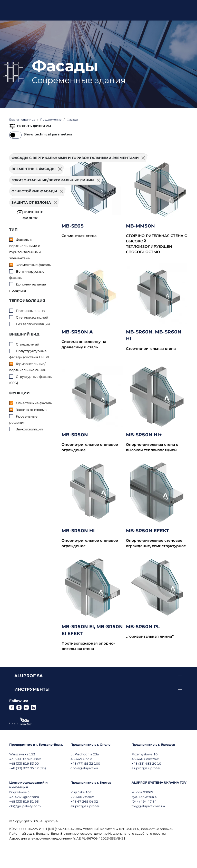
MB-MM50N (140, 226)
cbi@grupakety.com (25, 806)
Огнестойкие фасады (34, 403)
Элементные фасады (34, 265)
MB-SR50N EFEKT (147, 531)
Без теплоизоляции (33, 324)
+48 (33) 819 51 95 (24, 801)
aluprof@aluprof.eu (146, 768)
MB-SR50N (75, 435)
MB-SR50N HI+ (144, 435)
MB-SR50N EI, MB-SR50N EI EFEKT (92, 630)
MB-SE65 (73, 226)
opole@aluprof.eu (84, 768)
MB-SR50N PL (143, 627)
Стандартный (28, 344)
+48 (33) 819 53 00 (24, 763)
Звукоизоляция (29, 429)
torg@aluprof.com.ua (148, 806)
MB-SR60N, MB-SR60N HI (154, 335)
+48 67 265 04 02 (84, 801)
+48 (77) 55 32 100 (85, 763)
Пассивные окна (30, 311)
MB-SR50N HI (78, 531)
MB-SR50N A (77, 332)
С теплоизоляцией (32, 317)
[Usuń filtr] (60, 169)
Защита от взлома (31, 410)
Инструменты (32, 689)
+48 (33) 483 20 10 (146, 763)
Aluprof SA (28, 676)
